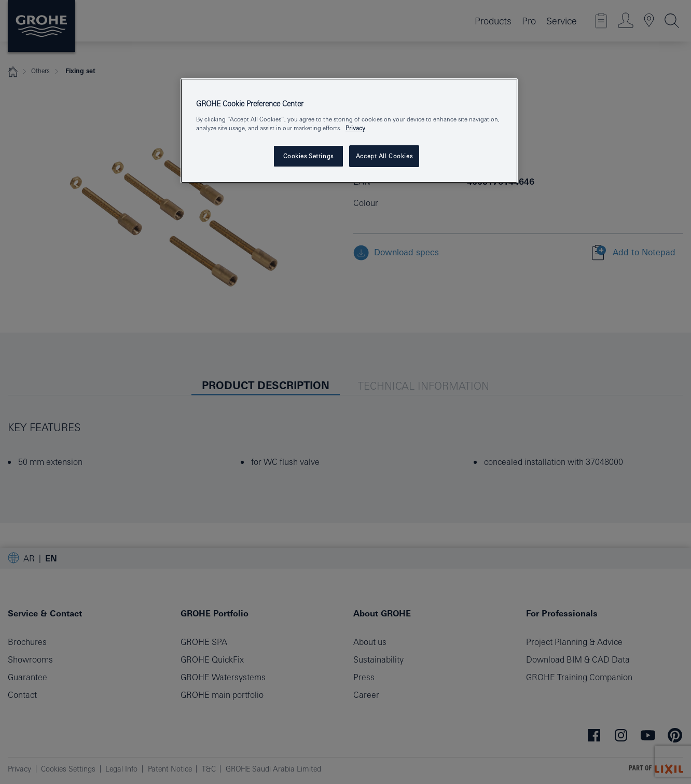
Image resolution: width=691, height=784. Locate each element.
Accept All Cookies (384, 156)
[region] (349, 131)
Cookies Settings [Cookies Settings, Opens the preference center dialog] (308, 156)
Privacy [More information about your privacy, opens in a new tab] (355, 128)
